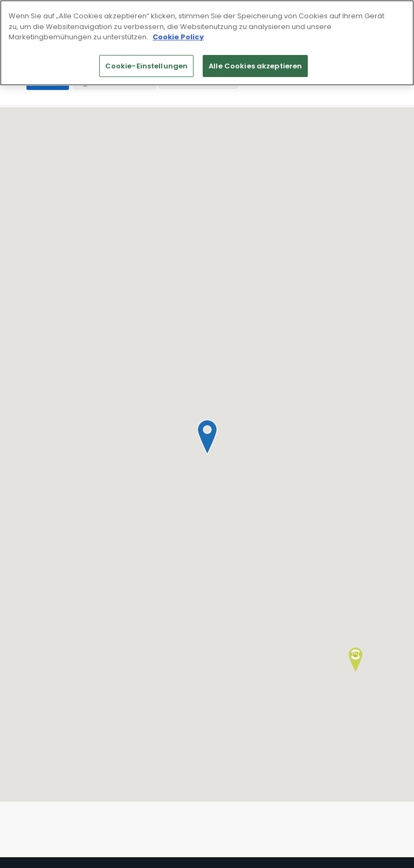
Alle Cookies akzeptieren (255, 66)
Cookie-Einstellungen (147, 66)
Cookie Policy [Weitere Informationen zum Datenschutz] (178, 37)
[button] (207, 437)
